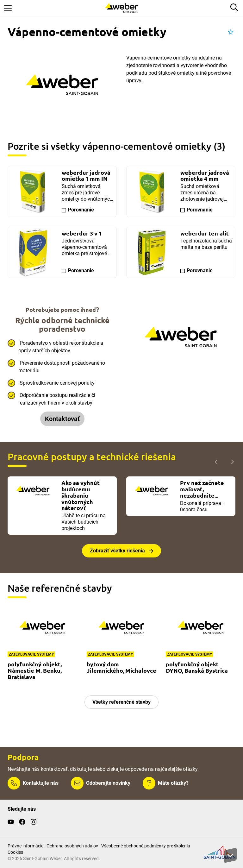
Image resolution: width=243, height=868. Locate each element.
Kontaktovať (62, 419)
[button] (231, 32)
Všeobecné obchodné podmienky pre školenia (146, 846)
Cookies (15, 852)
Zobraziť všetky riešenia (117, 551)
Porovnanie (81, 210)
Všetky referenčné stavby (121, 702)
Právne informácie (25, 846)
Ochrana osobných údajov (72, 846)
